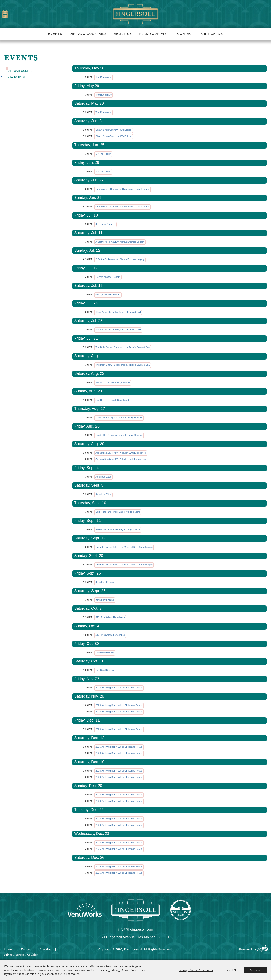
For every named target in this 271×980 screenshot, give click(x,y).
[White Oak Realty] (181, 910)
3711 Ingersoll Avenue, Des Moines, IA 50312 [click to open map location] (135, 937)
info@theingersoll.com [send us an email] (135, 929)
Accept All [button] (255, 970)
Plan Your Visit (155, 34)
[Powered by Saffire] (263, 947)
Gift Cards (212, 34)
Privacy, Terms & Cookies (21, 955)
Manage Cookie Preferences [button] (196, 970)
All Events (17, 77)
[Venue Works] (84, 910)
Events (55, 34)
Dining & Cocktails (88, 34)
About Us (123, 34)
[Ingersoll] (135, 910)
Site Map (46, 949)
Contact (186, 34)
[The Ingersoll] (135, 14)
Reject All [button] (231, 970)
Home (8, 949)
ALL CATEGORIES (20, 71)
